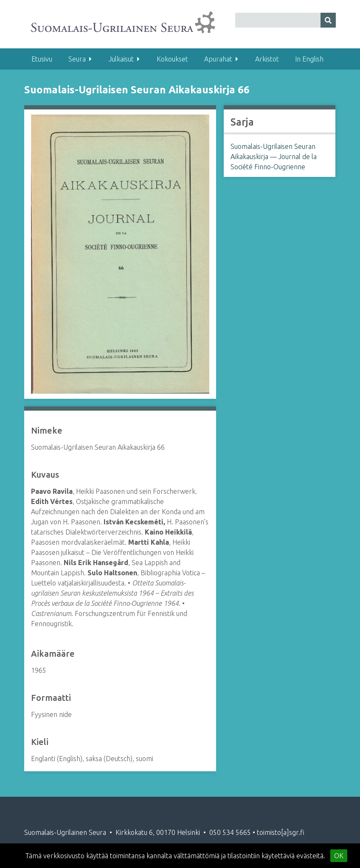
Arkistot (267, 59)
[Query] (285, 20)
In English (309, 59)
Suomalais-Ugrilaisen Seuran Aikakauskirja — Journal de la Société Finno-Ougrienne (274, 157)
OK (339, 856)
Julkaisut (121, 59)
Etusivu (42, 59)
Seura (77, 59)
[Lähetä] (328, 20)
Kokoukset (172, 59)
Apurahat (218, 59)
